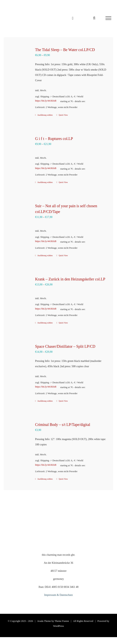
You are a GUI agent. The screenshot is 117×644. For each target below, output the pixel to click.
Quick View (63, 115)
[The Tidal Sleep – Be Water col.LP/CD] (19, 58)
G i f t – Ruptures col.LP (54, 139)
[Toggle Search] (94, 18)
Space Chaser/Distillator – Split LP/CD (65, 346)
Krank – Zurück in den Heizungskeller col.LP (70, 279)
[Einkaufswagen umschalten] (73, 18)
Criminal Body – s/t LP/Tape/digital (63, 425)
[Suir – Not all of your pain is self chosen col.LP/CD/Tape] (19, 215)
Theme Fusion (62, 621)
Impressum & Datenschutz (58, 595)
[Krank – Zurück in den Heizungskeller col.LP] (19, 288)
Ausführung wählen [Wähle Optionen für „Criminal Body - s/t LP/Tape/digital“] (45, 479)
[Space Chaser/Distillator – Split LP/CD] (19, 355)
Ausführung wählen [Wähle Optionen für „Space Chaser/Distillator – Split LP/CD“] (45, 401)
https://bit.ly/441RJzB (46, 101)
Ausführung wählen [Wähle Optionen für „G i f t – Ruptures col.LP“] (45, 182)
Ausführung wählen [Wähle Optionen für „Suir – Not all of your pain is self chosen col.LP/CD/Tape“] (45, 255)
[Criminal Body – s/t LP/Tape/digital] (19, 433)
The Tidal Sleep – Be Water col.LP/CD (65, 50)
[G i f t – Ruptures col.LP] (19, 147)
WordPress (58, 626)
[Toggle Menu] (108, 18)
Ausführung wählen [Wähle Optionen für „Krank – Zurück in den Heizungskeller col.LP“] (45, 323)
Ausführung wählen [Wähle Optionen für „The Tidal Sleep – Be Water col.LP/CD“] (45, 115)
